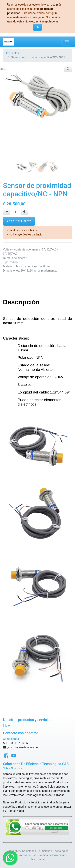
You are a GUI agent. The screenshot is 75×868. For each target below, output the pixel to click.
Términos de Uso (26, 855)
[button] (8, 112)
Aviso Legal (38, 859)
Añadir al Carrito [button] (19, 221)
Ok (37, 27)
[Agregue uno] (24, 212)
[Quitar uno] (7, 212)
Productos (13, 53)
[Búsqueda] (68, 69)
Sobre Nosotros (13, 768)
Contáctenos (11, 739)
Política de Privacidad (52, 855)
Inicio (6, 726)
